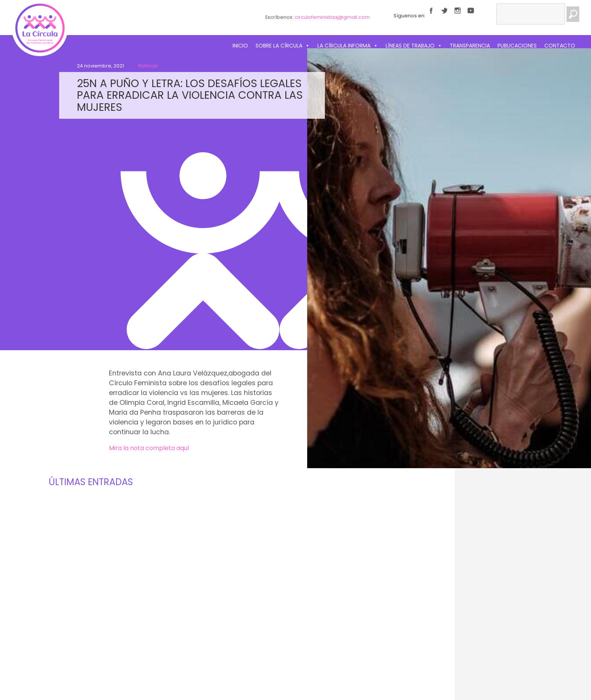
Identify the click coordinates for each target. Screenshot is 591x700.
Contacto (560, 46)
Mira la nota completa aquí (149, 448)
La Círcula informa (348, 46)
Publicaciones (517, 46)
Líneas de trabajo (414, 46)
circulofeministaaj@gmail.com (332, 17)
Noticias (148, 66)
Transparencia (470, 46)
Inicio (240, 46)
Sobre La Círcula (283, 46)
